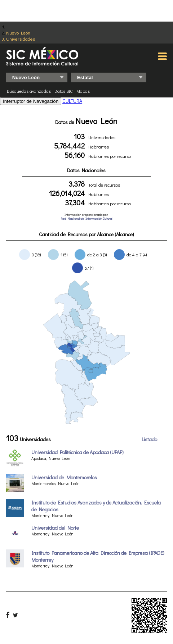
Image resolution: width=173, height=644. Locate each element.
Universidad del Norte (55, 528)
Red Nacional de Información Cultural (86, 218)
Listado (149, 439)
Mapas (83, 91)
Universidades (21, 39)
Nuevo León (18, 33)
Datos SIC (64, 91)
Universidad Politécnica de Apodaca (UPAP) (77, 452)
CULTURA (72, 101)
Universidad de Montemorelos (64, 477)
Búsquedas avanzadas (29, 91)
